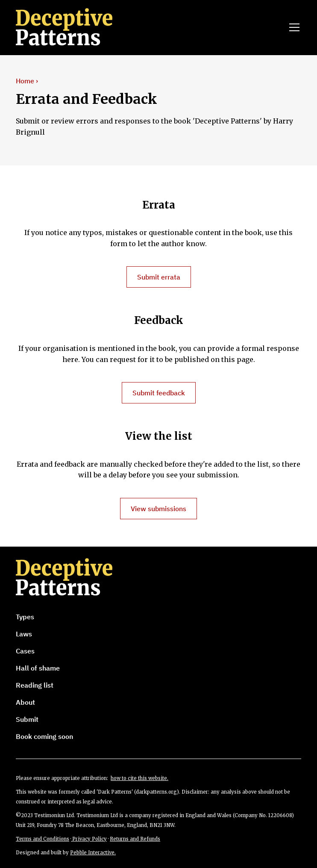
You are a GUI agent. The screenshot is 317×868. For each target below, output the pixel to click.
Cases (25, 651)
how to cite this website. (139, 778)
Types (25, 617)
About (25, 702)
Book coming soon (44, 736)
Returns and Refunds (135, 839)
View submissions (158, 509)
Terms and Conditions (43, 839)
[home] (67, 27)
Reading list (35, 685)
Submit (27, 719)
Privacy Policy (89, 839)
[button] (293, 27)
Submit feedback (159, 393)
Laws (24, 634)
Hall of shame (38, 668)
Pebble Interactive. (93, 853)
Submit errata (159, 277)
